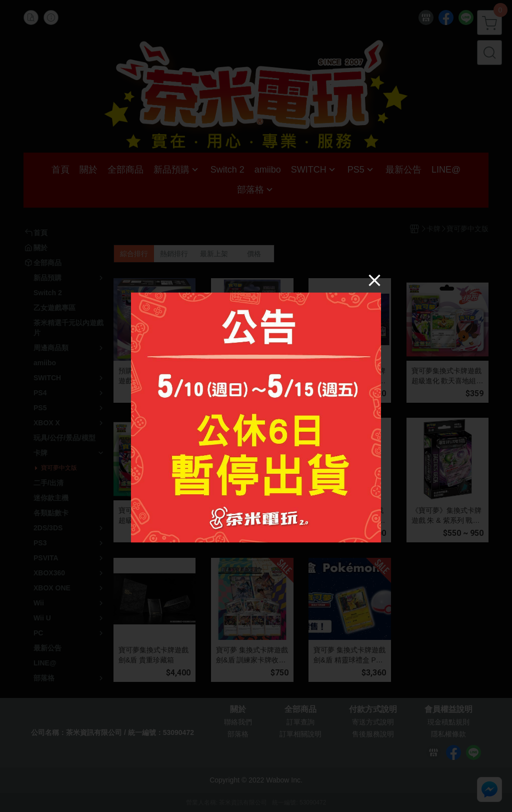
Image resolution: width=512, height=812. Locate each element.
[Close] (374, 280)
